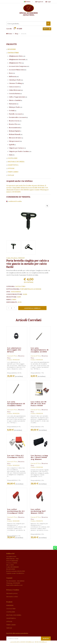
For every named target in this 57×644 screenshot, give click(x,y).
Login (48, 2)
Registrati (39, 2)
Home (9, 34)
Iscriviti (46, 639)
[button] (47, 29)
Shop (17, 34)
